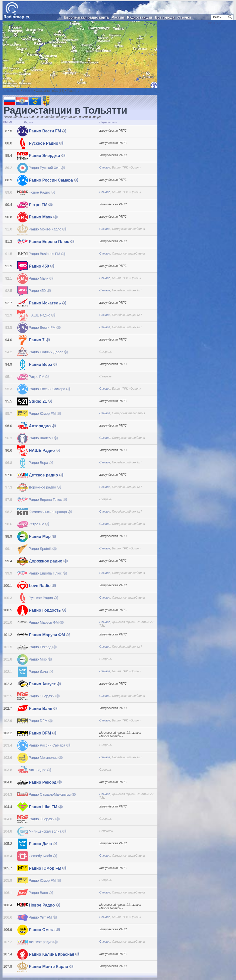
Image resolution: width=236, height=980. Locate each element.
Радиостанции (140, 17)
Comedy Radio (37, 856)
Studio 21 (35, 401)
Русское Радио (40, 143)
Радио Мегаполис (40, 758)
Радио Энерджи (41, 156)
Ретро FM (35, 205)
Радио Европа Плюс (46, 242)
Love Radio (37, 586)
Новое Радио (36, 192)
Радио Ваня (37, 709)
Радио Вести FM (42, 131)
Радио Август (39, 684)
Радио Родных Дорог (43, 352)
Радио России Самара (48, 180)
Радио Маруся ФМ (41, 622)
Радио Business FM (41, 254)
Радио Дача (35, 672)
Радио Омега (39, 930)
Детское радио (40, 475)
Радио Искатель (42, 303)
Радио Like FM (40, 807)
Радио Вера (37, 364)
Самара (105, 168)
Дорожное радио (39, 487)
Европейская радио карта (86, 17)
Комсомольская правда (45, 512)
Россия (118, 17)
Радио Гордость (42, 610)
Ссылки (184, 17)
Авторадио (37, 426)
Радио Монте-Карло (42, 229)
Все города (165, 17)
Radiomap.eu (11, 91)
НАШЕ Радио (36, 315)
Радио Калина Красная (48, 954)
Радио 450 (36, 266)
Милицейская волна (42, 831)
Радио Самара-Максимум (47, 794)
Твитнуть (214, 23)
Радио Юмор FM (39, 414)
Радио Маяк (37, 217)
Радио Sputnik (37, 549)
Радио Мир (37, 537)
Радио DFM (35, 721)
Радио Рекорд (37, 647)
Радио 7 (34, 340)
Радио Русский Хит (41, 168)
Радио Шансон (38, 438)
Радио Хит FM (37, 917)
